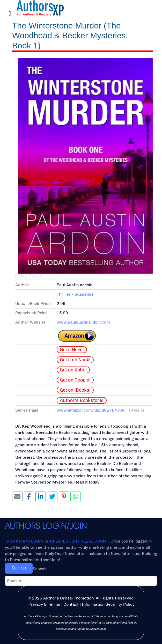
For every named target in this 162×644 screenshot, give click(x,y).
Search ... (42, 569)
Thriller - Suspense (75, 294)
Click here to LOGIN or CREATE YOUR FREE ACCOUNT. (58, 541)
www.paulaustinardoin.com (83, 322)
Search (19, 568)
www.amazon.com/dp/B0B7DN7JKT (92, 410)
